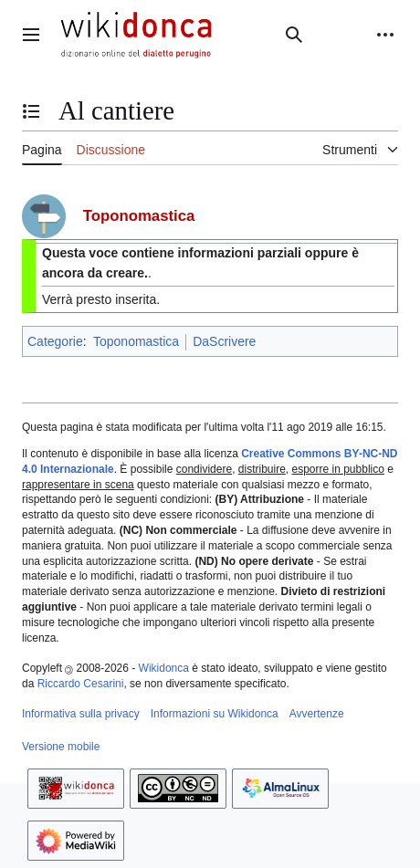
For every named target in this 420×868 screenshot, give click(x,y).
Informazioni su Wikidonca (215, 714)
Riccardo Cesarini (81, 684)
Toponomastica (136, 341)
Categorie (55, 341)
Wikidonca (164, 668)
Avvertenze (317, 714)
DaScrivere (224, 341)
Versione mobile (61, 747)
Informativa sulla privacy (81, 714)
